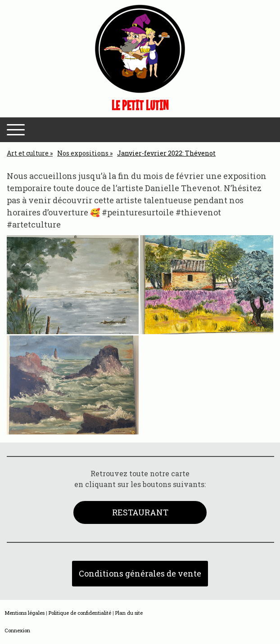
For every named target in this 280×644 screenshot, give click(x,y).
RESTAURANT (140, 512)
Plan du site (129, 613)
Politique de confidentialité (80, 613)
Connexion (17, 630)
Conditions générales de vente (140, 573)
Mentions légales (25, 613)
